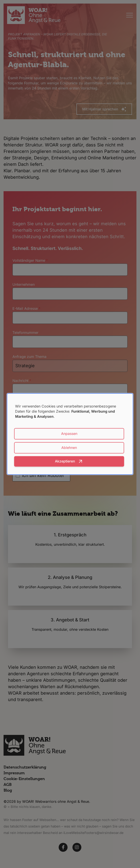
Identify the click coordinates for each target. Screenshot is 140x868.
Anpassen (69, 434)
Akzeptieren (65, 461)
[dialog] (70, 434)
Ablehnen (69, 448)
